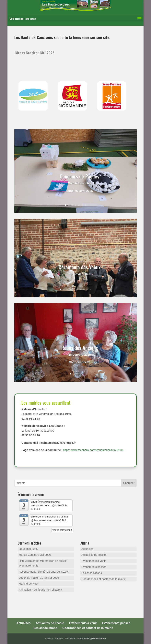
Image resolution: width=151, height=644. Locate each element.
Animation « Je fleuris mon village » (40, 590)
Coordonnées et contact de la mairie (104, 579)
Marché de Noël (28, 584)
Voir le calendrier (63, 530)
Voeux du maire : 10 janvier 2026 (39, 578)
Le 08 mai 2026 (28, 549)
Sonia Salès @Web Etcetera (92, 639)
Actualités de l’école (94, 555)
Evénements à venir (94, 561)
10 (91, 289)
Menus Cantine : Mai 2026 (35, 53)
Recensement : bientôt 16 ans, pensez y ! (44, 572)
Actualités (87, 549)
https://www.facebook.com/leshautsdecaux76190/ (93, 450)
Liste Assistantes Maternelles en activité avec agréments (43, 563)
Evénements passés (94, 567)
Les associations (92, 573)
